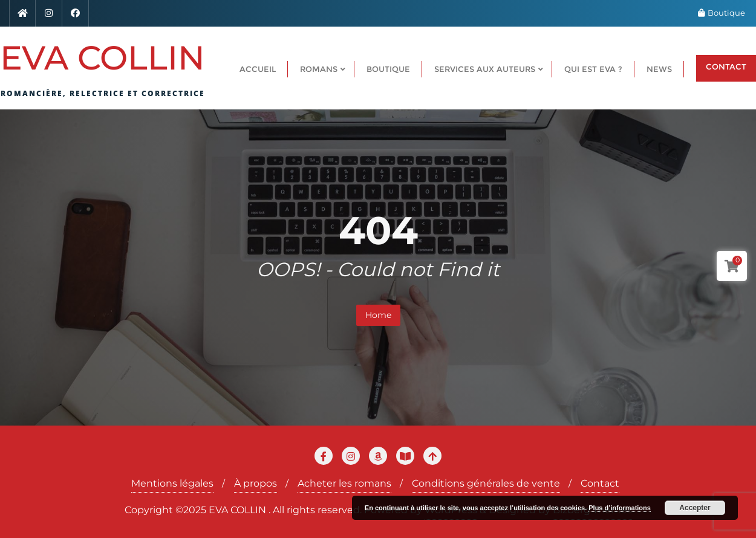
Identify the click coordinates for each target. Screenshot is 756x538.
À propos (256, 483)
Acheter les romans (344, 483)
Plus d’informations (620, 508)
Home (378, 315)
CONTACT (726, 66)
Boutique (722, 13)
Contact (600, 483)
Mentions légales (172, 483)
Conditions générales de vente (486, 483)
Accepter (695, 508)
